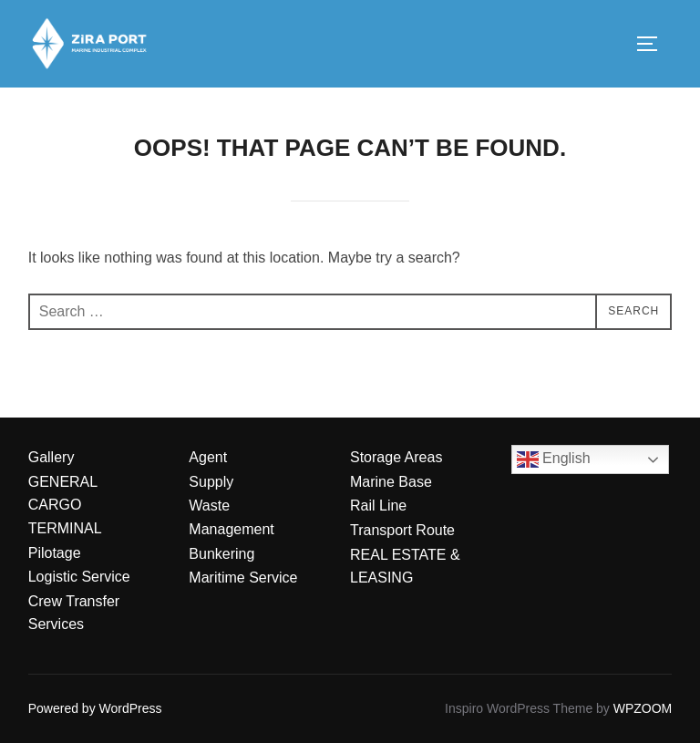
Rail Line (378, 506)
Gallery (51, 457)
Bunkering (221, 554)
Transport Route (402, 530)
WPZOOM (643, 708)
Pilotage (55, 553)
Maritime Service (243, 578)
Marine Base (391, 482)
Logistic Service (79, 577)
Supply (211, 482)
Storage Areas (396, 457)
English (554, 459)
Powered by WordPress (95, 708)
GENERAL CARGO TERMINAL (65, 505)
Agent (208, 457)
